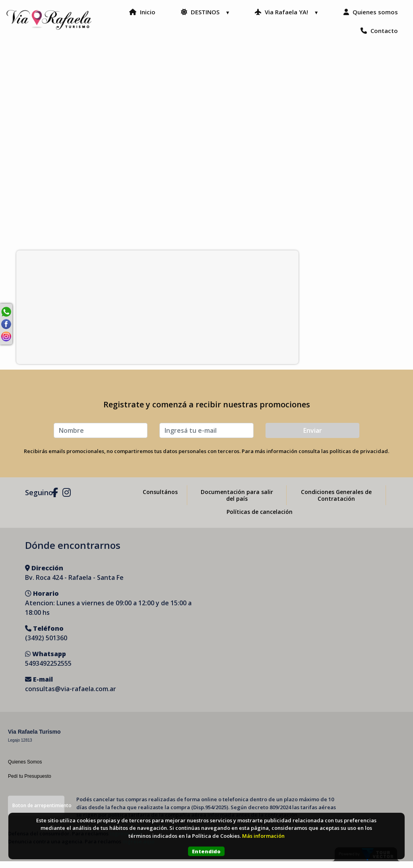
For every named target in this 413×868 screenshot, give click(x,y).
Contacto (368, 37)
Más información (263, 836)
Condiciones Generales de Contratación (336, 502)
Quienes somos (297, 37)
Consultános (160, 499)
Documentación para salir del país (237, 502)
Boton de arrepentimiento (38, 812)
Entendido (206, 851)
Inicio (211, 19)
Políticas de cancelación (260, 518)
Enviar (313, 437)
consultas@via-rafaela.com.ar (71, 696)
